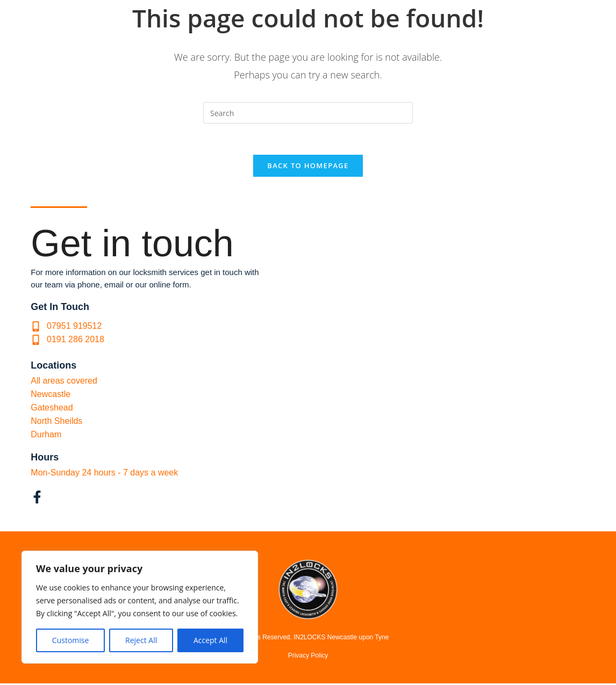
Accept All (210, 640)
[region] (140, 607)
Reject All (141, 640)
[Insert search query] (308, 113)
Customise (71, 640)
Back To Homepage (308, 167)
